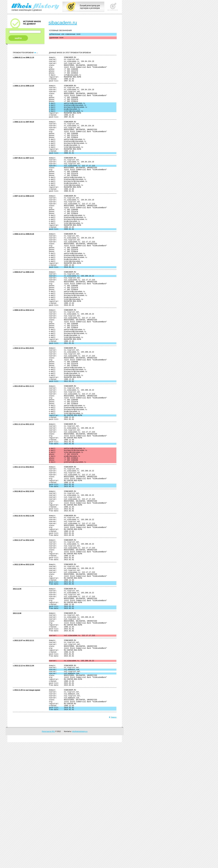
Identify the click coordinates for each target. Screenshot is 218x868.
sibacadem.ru (63, 23)
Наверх (113, 843)
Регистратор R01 (48, 857)
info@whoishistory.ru (80, 857)
